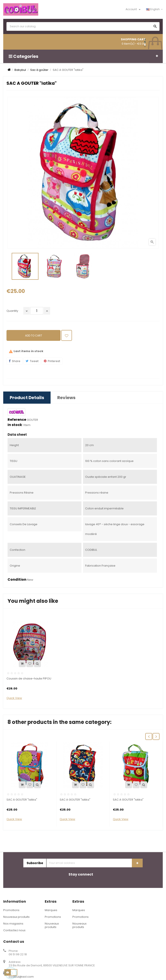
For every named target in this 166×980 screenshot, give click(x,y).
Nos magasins (13, 924)
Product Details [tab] (27, 398)
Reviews (66, 398)
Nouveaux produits (16, 917)
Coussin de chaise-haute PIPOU (29, 679)
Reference (17, 420)
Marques (51, 910)
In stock (15, 425)
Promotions (11, 910)
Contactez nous (14, 930)
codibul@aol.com (21, 977)
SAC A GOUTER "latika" (22, 800)
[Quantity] (37, 311)
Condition (17, 580)
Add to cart (34, 336)
